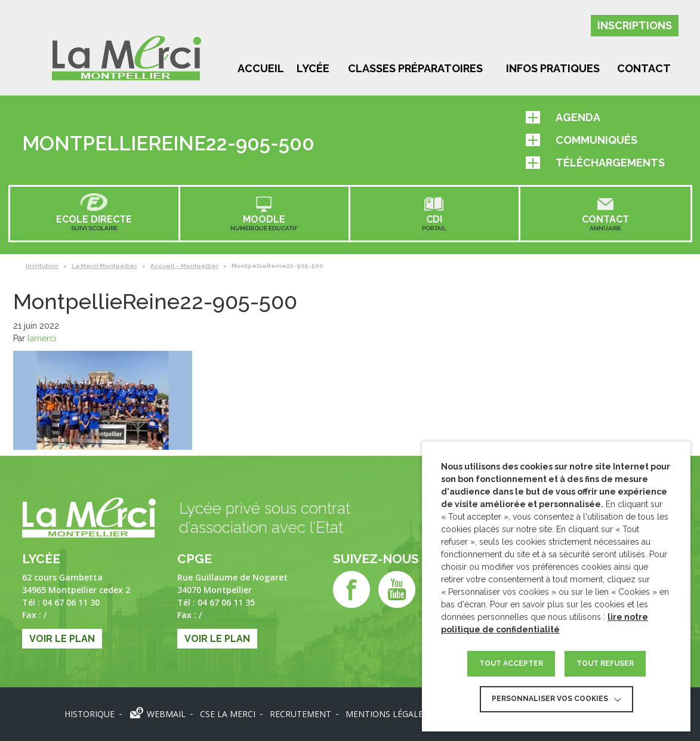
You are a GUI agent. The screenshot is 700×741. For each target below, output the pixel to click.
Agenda (563, 117)
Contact (644, 68)
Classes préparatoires (415, 68)
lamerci (42, 338)
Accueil (261, 68)
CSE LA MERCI (228, 714)
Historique (90, 714)
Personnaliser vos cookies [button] (550, 699)
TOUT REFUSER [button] (605, 663)
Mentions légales (387, 714)
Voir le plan (62, 639)
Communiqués (582, 140)
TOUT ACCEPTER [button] (511, 663)
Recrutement (300, 714)
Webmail (166, 714)
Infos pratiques (553, 68)
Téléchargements (595, 163)
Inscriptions (635, 25)
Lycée (313, 68)
